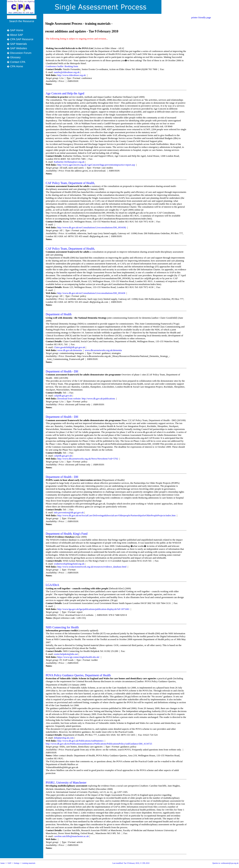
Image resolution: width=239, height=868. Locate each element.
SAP (9, 863)
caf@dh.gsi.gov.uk (63, 396)
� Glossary (14, 57)
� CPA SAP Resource (20, 39)
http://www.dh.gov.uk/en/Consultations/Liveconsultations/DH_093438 (92, 293)
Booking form (71, 66)
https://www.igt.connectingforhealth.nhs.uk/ (79, 657)
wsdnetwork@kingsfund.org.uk (69, 564)
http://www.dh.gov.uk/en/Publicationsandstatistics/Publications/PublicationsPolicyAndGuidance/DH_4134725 (99, 744)
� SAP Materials (17, 44)
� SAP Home (15, 30)
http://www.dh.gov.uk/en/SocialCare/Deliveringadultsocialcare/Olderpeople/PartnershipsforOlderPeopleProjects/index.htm (117, 515)
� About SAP (15, 35)
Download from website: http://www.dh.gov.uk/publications (86, 399)
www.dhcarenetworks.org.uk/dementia (103, 350)
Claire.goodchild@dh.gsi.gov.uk (70, 347)
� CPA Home (15, 66)
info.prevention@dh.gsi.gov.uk (69, 512)
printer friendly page (201, 17)
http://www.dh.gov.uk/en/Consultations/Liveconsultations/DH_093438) (92, 227)
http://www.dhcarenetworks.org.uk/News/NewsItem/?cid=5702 (88, 459)
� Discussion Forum (19, 53)
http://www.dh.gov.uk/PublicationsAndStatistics (81, 741)
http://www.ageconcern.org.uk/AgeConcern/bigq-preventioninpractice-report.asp (96, 165)
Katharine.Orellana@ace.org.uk (69, 162)
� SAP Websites (17, 48)
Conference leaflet (54, 66)
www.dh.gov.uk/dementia (70, 350)
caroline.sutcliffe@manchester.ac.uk (71, 836)
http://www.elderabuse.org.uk (72, 75)
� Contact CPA (16, 62)
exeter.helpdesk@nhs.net (66, 654)
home (3, 863)
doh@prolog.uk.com (64, 738)
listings (17, 863)
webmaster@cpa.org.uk (230, 863)
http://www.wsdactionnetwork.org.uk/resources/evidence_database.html (92, 567)
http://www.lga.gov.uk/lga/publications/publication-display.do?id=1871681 (94, 609)
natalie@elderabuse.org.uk (67, 72)
